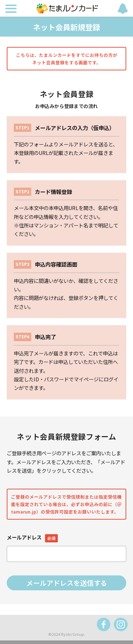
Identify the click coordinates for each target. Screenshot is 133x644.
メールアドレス (32, 537)
